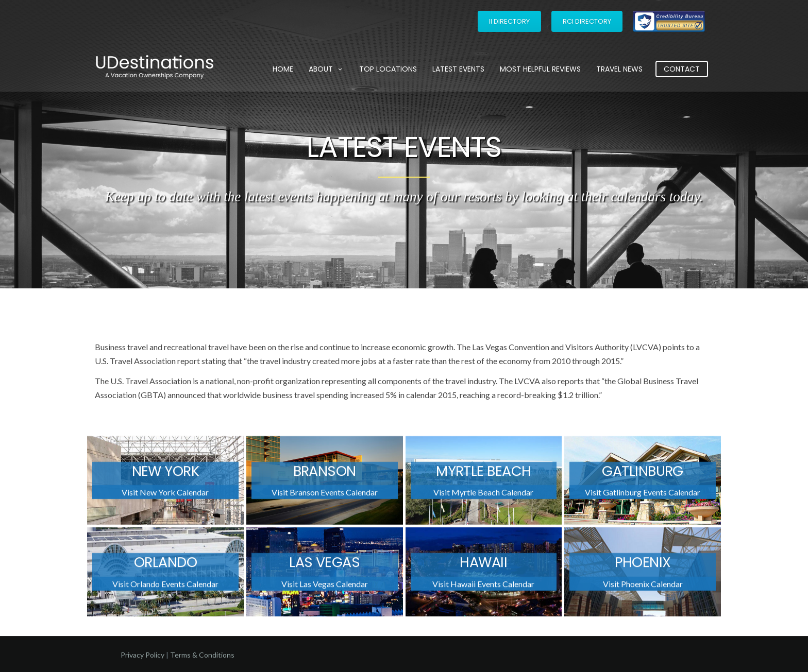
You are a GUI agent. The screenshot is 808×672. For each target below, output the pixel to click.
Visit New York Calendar (165, 496)
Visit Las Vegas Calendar (325, 587)
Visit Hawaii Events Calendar (483, 587)
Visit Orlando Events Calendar (165, 587)
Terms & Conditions (202, 655)
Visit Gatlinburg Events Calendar (643, 496)
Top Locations (388, 69)
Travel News (619, 69)
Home (283, 69)
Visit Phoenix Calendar (643, 587)
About (326, 69)
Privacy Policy (142, 655)
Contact (682, 69)
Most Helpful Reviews (540, 69)
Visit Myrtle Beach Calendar (483, 496)
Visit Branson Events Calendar (325, 496)
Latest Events (458, 69)
